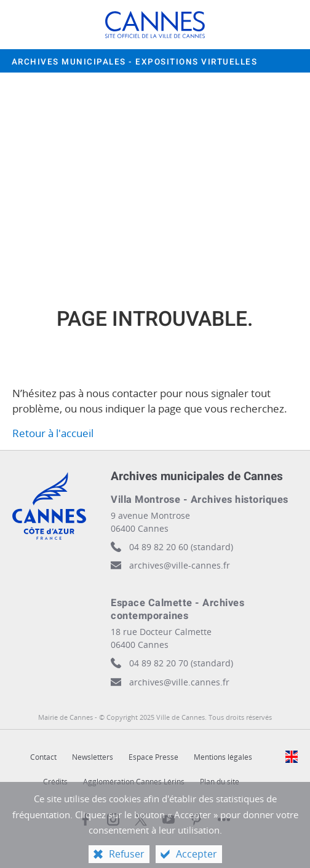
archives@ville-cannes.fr (180, 565)
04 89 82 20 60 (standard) (181, 547)
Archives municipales (135, 62)
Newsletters (93, 757)
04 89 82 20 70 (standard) (181, 663)
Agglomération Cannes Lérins (134, 782)
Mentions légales (223, 757)
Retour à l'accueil (53, 433)
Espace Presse (153, 757)
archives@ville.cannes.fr (179, 682)
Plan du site (220, 782)
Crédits (55, 782)
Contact (43, 757)
